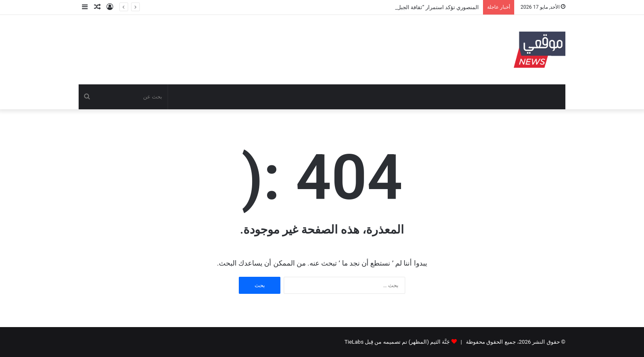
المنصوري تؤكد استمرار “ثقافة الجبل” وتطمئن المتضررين (415, 7)
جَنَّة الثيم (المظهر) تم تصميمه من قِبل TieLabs (397, 342)
